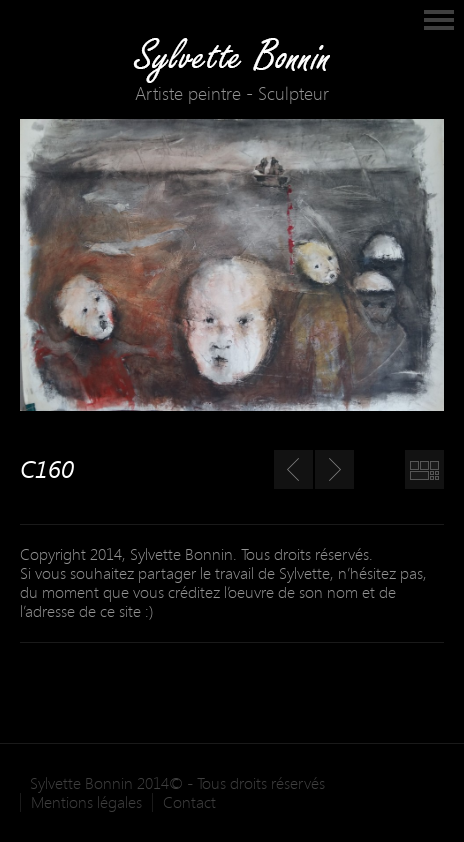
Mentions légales (86, 802)
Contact (189, 802)
